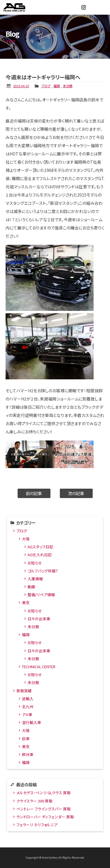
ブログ (46, 86)
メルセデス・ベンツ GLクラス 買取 (44, 793)
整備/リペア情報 (41, 595)
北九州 (28, 707)
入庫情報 (35, 579)
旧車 (26, 739)
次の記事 (76, 493)
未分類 (68, 86)
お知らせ (35, 563)
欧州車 (28, 754)
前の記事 (34, 493)
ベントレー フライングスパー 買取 (44, 809)
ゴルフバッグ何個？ (43, 571)
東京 (26, 603)
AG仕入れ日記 (40, 555)
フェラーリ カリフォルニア (37, 825)
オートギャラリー (21, 7)
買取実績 (24, 691)
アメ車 (27, 714)
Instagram (84, 7)
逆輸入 (28, 699)
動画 (31, 587)
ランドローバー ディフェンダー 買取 (45, 817)
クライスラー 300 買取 (34, 801)
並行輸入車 (32, 722)
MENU (103, 7)
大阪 (26, 539)
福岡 (57, 86)
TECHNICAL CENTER (39, 667)
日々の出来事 (39, 619)
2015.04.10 (21, 86)
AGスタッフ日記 (40, 547)
